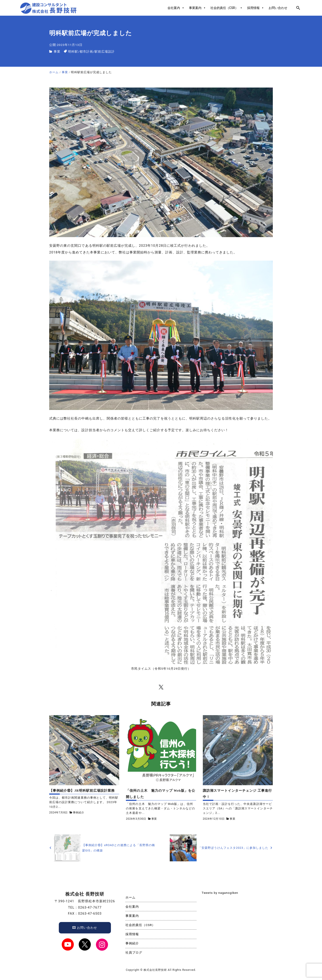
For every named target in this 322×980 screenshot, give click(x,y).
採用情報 (256, 8)
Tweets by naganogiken (220, 893)
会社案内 (176, 8)
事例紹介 (79, 813)
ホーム (130, 897)
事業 (57, 51)
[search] (298, 8)
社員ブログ (134, 952)
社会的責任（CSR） (227, 8)
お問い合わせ (278, 8)
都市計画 (86, 51)
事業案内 (197, 8)
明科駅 (73, 51)
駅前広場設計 (105, 51)
